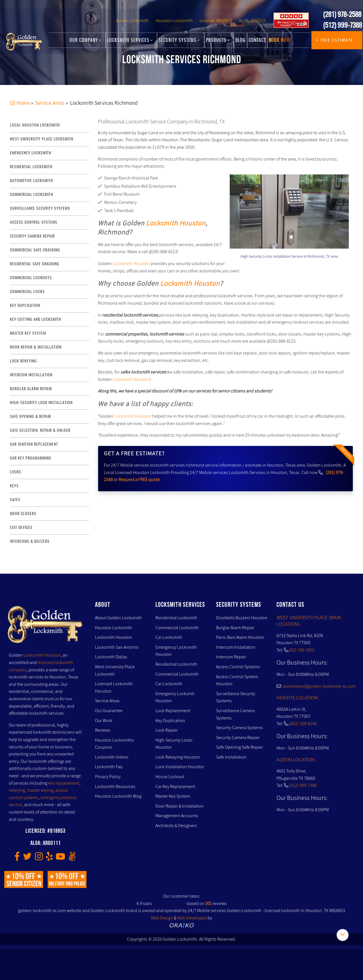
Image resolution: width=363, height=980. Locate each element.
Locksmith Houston (176, 223)
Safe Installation (231, 757)
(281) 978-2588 (342, 15)
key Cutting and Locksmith (36, 319)
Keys (14, 486)
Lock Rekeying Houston (178, 757)
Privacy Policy (108, 777)
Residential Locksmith (31, 167)
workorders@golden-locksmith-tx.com (316, 686)
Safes (15, 500)
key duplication (25, 305)
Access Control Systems (238, 667)
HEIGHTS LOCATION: (297, 698)
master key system (28, 333)
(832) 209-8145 (303, 724)
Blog (240, 40)
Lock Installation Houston (180, 767)
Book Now (279, 40)
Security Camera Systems (239, 728)
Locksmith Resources (115, 786)
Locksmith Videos (112, 757)
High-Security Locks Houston (174, 744)
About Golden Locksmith (118, 618)
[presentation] (252, 210)
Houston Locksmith (174, 22)
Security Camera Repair (238, 737)
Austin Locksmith (133, 22)
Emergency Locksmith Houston (176, 651)
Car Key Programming (31, 458)
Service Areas (107, 701)
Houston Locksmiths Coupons (115, 744)
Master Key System (173, 796)
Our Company (85, 40)
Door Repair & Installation (180, 806)
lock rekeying (23, 361)
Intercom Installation (236, 647)
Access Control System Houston (237, 680)
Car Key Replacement (175, 786)
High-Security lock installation (41, 403)
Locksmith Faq (109, 767)
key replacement (64, 783)
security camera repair (32, 236)
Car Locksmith (169, 637)
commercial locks (27, 292)
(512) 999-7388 (342, 26)
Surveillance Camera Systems (235, 714)
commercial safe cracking (35, 250)
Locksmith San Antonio (117, 647)
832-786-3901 (302, 650)
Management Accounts (177, 816)
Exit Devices (21, 527)
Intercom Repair (231, 657)
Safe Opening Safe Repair (239, 747)
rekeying (17, 790)
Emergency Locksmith (31, 153)
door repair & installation (36, 347)
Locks (16, 472)
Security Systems (179, 40)
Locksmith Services (130, 40)
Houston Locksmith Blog (118, 796)
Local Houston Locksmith (35, 125)
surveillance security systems (40, 208)
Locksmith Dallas (111, 657)
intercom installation (31, 375)
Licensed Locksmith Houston (114, 687)
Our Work (104, 720)
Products (218, 40)
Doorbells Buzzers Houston (242, 618)
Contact (257, 40)
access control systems (34, 222)
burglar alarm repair (31, 389)
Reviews (103, 730)
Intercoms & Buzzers (30, 541)
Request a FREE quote (139, 480)
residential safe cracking (35, 264)
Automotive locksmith (31, 181)
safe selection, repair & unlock (40, 430)
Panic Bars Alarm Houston (240, 637)
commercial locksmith (32, 194)
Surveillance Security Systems (236, 697)
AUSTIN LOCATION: (296, 760)
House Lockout (170, 777)
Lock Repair (166, 730)
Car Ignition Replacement (34, 444)
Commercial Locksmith (177, 628)
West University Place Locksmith (42, 139)
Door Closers (23, 514)
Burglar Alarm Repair (235, 628)
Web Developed (192, 918)
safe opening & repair (30, 416)
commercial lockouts (31, 278)
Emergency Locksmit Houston (175, 697)
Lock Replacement (173, 711)
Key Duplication (170, 720)
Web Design (162, 918)
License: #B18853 (216, 22)
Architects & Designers (176, 826)
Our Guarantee (109, 711)
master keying (40, 790)
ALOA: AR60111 (252, 22)
